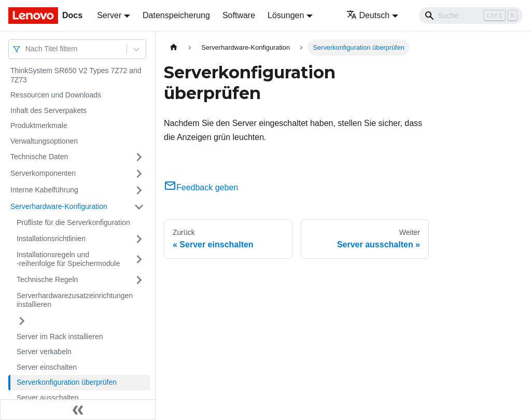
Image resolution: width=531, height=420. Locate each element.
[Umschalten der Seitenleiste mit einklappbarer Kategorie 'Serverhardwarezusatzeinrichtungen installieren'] (22, 321)
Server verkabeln (44, 352)
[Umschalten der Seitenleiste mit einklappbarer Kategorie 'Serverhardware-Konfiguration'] (139, 207)
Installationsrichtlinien (51, 239)
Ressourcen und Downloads (56, 95)
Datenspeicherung (176, 15)
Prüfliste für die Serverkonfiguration (73, 222)
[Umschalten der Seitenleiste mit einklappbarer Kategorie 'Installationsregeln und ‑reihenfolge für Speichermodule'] (139, 260)
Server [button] (109, 15)
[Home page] (174, 47)
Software (239, 15)
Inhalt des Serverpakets (48, 110)
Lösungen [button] (286, 15)
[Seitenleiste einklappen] (78, 410)
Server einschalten (47, 367)
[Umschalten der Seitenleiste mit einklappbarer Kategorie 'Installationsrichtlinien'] (139, 239)
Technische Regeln (47, 279)
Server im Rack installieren (60, 337)
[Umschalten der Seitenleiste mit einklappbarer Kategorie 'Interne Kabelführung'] (139, 190)
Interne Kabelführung (44, 190)
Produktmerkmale (39, 125)
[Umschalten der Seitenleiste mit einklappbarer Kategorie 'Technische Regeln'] (139, 280)
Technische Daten (39, 157)
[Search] (471, 16)
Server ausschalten (48, 398)
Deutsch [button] (368, 15)
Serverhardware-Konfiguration (59, 206)
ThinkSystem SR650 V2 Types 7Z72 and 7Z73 (76, 75)
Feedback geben (201, 187)
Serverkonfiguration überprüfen (67, 382)
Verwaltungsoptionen (44, 141)
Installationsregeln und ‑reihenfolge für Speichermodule (68, 259)
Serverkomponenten (43, 173)
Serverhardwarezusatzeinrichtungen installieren (75, 300)
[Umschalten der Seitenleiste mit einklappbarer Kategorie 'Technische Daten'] (139, 157)
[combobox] (26, 49)
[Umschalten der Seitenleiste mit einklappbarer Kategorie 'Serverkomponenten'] (139, 174)
